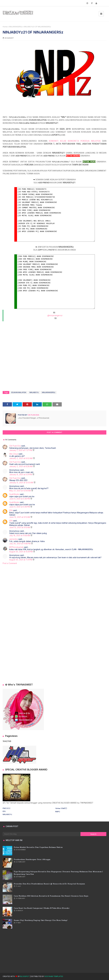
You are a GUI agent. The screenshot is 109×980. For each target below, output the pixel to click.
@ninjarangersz (55, 315)
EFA (11, 510)
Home (5, 27)
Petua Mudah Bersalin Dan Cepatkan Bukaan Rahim (38, 847)
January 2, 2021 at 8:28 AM (21, 466)
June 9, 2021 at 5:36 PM (20, 499)
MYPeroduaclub (16, 547)
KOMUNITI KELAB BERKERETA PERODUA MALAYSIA (75, 141)
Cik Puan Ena (33, 415)
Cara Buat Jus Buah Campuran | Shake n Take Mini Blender (42, 908)
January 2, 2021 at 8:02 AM (21, 458)
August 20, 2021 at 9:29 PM (21, 552)
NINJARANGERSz (16, 27)
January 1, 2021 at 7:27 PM (21, 450)
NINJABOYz (34, 392)
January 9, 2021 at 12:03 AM (22, 483)
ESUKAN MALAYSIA (19, 392)
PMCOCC (7, 808)
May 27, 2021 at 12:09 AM (20, 491)
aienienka (14, 539)
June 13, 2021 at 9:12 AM (20, 517)
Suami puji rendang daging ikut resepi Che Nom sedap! (41, 920)
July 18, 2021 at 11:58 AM (20, 535)
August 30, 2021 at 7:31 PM (21, 560)
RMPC (58, 812)
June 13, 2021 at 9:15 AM (20, 527)
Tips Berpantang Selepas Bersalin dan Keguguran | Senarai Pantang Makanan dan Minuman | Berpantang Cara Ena (58, 873)
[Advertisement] (54, 590)
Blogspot (25, 976)
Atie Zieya (14, 454)
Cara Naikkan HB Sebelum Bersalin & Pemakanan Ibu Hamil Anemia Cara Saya (51, 896)
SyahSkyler (14, 494)
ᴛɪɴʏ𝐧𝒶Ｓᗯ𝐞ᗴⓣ (61, 808)
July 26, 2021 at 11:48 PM (20, 544)
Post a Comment (10, 563)
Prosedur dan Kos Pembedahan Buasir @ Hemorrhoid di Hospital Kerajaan (49, 884)
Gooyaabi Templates (54, 976)
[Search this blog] (42, 834)
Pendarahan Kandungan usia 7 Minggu (32, 859)
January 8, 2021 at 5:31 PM (21, 474)
